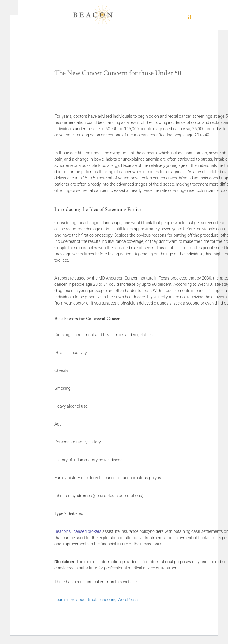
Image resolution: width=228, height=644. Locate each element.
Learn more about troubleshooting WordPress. (96, 600)
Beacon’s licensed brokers (78, 531)
